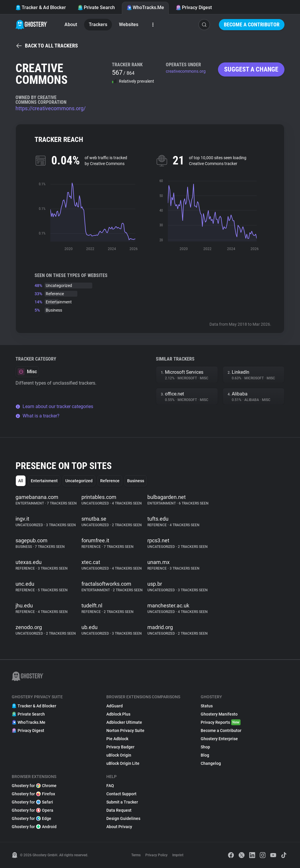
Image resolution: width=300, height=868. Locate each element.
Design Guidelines (123, 818)
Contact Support (121, 794)
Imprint (178, 855)
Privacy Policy (156, 855)
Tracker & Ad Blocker (41, 7)
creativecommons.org (186, 71)
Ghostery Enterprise (219, 739)
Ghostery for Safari (32, 802)
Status (207, 706)
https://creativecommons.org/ (51, 108)
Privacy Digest (194, 7)
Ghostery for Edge (31, 818)
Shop (205, 747)
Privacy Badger (120, 747)
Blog (205, 755)
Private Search (96, 7)
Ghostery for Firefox (33, 794)
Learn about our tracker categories (54, 406)
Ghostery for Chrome (34, 786)
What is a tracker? (37, 416)
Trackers (98, 24)
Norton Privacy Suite (125, 731)
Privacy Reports (221, 722)
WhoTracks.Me (145, 7)
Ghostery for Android (34, 827)
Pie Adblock (117, 739)
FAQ (110, 786)
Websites (129, 24)
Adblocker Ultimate (124, 722)
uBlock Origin (119, 755)
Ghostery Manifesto (219, 714)
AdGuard (115, 706)
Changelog (211, 763)
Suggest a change (251, 69)
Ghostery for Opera (33, 810)
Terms (136, 855)
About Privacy (119, 827)
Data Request (119, 810)
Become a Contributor (252, 24)
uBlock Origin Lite (123, 763)
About (71, 24)
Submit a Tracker (122, 802)
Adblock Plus (118, 714)
